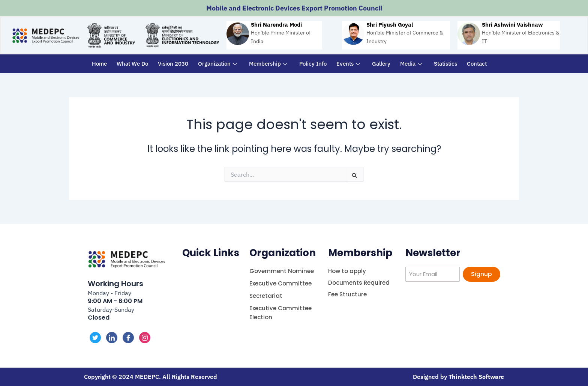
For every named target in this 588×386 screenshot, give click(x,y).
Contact (477, 64)
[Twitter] (95, 338)
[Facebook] (128, 338)
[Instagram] (145, 338)
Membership (268, 64)
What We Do (132, 64)
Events (348, 64)
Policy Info (313, 64)
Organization (217, 64)
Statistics (445, 64)
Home (99, 64)
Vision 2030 (173, 64)
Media (411, 64)
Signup (481, 274)
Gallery (381, 64)
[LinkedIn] (112, 338)
